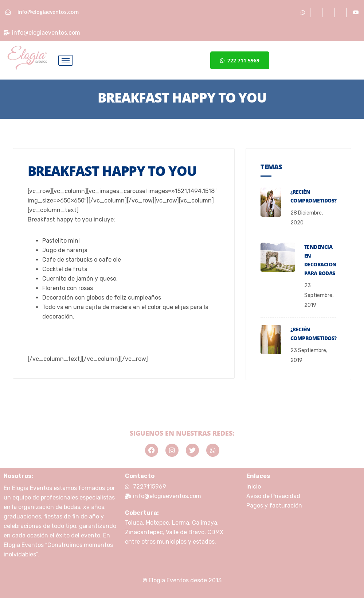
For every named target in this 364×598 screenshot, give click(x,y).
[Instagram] (329, 12)
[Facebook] (317, 12)
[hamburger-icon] (66, 60)
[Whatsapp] (303, 12)
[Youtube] (356, 12)
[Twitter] (341, 12)
